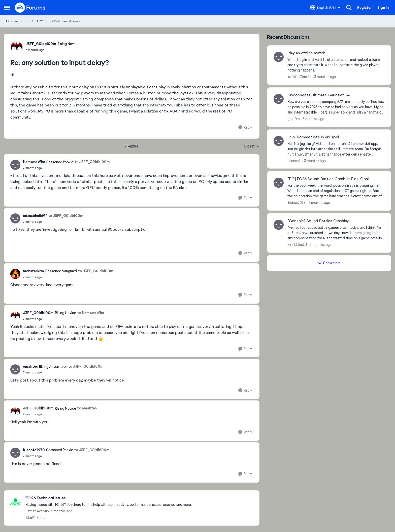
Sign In (383, 8)
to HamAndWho (91, 313)
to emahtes (87, 408)
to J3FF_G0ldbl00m (92, 162)
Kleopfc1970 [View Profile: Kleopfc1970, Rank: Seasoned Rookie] (34, 450)
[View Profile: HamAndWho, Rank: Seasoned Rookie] (15, 165)
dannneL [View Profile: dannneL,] (294, 161)
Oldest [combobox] (252, 146)
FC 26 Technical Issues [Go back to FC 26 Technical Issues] (65, 21)
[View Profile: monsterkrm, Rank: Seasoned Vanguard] (15, 274)
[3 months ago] (324, 77)
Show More (329, 263)
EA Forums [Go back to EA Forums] (11, 21)
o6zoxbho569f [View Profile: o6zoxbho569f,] (35, 216)
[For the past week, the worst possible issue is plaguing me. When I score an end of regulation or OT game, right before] (336, 191)
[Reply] (245, 127)
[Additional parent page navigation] (27, 21)
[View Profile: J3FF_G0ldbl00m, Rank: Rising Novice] (17, 47)
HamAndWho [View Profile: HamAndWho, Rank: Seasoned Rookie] (34, 162)
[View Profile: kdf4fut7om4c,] (279, 57)
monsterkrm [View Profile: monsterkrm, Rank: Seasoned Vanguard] (34, 271)
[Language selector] (325, 8)
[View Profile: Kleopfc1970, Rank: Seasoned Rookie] (15, 453)
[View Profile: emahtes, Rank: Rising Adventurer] (15, 369)
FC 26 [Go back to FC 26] (39, 21)
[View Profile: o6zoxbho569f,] (15, 218)
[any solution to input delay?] (52, 50)
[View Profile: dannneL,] (279, 141)
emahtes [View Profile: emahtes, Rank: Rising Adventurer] (30, 366)
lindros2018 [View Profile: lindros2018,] (297, 203)
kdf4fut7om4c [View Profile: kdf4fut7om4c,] (299, 77)
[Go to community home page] (30, 8)
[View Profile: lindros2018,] (279, 183)
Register (365, 8)
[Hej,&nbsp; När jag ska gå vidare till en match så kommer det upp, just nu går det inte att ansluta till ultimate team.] (336, 149)
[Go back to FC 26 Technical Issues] (109, 498)
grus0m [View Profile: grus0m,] (294, 119)
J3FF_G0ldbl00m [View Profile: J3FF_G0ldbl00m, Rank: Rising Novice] (41, 44)
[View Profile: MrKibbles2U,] (279, 225)
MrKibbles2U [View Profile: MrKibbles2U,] (297, 245)
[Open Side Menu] (7, 8)
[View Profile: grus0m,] (279, 99)
